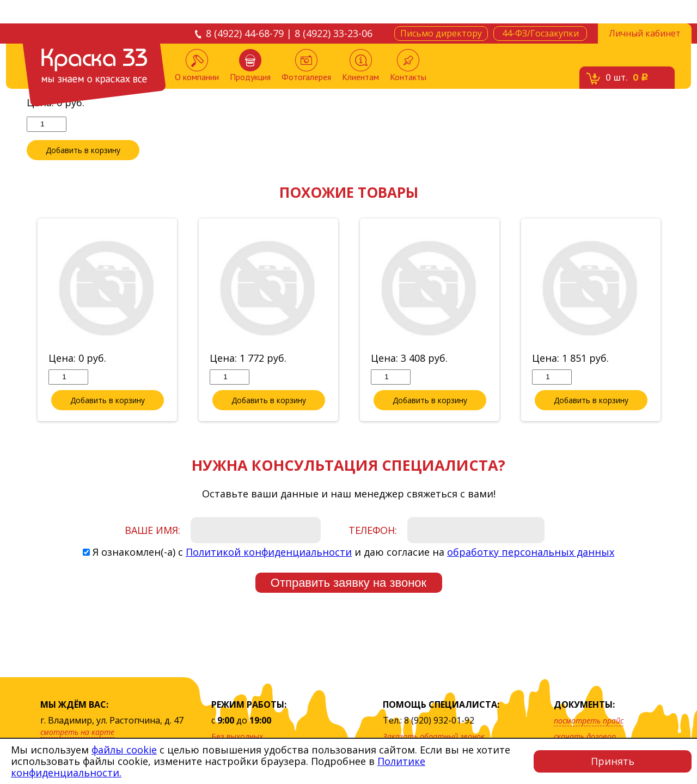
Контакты (408, 66)
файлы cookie (124, 750)
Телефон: (373, 531)
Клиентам (360, 66)
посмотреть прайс (589, 721)
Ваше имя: (152, 531)
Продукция (250, 66)
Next (678, 321)
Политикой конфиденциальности (269, 552)
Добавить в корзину (83, 150)
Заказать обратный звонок (434, 736)
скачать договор (585, 736)
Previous (19, 321)
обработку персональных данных (531, 552)
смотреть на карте (77, 732)
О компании (197, 66)
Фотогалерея (306, 66)
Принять (613, 761)
